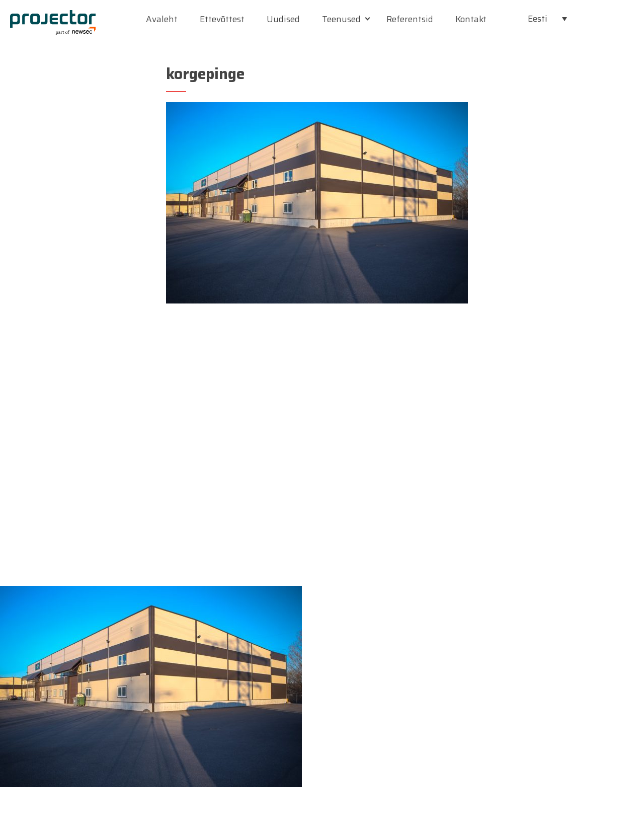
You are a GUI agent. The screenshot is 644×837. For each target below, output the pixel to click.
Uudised (283, 19)
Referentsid (410, 19)
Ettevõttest (222, 19)
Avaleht (162, 19)
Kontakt (471, 19)
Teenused (341, 19)
